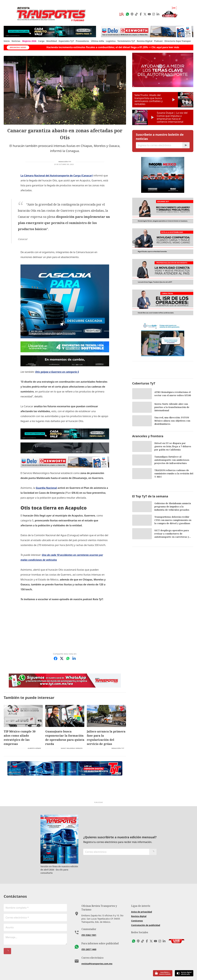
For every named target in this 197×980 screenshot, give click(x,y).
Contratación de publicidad (146, 925)
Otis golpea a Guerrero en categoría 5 (57, 372)
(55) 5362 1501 (89, 935)
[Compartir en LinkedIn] (74, 658)
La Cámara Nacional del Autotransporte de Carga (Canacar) (57, 176)
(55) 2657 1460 (89, 949)
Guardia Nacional (46, 488)
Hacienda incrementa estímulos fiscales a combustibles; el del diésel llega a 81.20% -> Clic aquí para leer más (113, 47)
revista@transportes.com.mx (97, 964)
